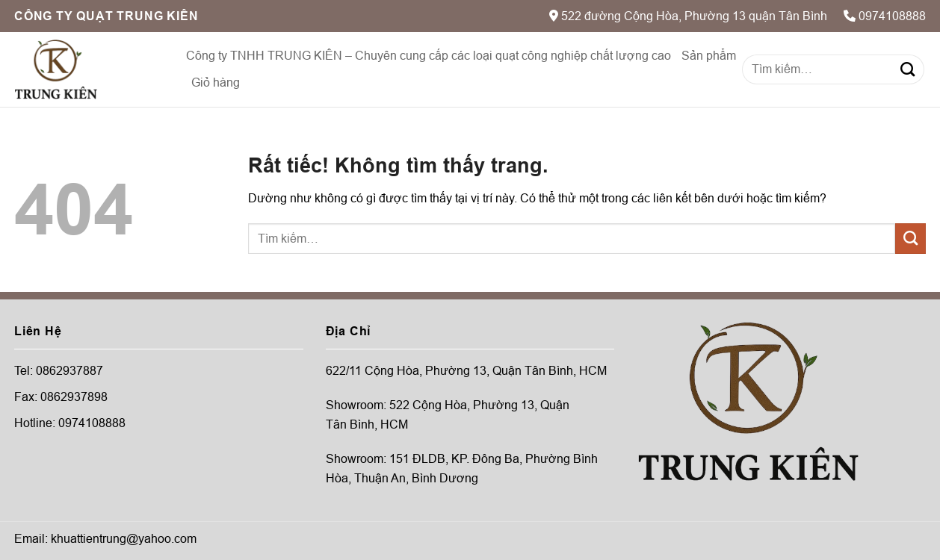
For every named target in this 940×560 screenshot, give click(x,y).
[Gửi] (907, 69)
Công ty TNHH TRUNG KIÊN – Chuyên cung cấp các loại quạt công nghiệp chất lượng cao (429, 56)
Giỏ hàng (216, 83)
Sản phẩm (709, 56)
